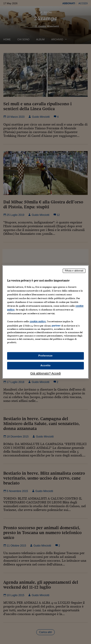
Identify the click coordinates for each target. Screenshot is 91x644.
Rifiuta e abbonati (74, 271)
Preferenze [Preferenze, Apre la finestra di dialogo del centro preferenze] (46, 356)
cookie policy (38, 321)
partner (56, 326)
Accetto (46, 366)
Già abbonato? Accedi (45, 374)
